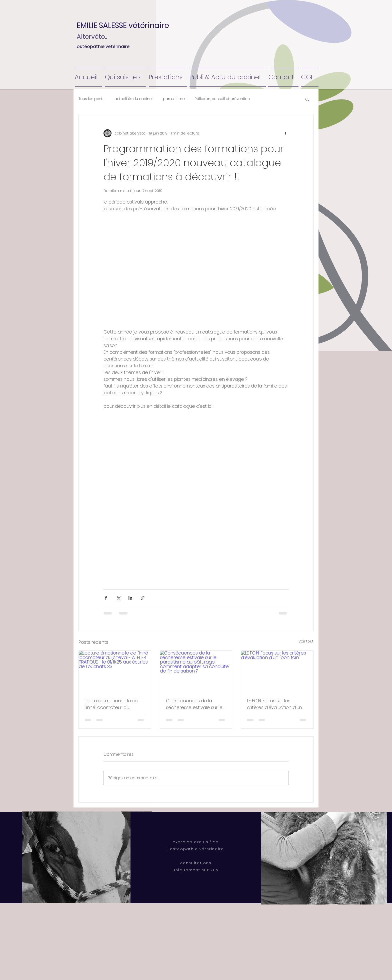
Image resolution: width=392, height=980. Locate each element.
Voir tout (306, 641)
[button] (128, 25)
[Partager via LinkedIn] (130, 598)
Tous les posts (91, 99)
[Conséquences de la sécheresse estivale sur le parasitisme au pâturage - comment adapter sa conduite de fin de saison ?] (196, 671)
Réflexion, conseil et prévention (222, 99)
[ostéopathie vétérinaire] (133, 46)
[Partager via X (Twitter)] (118, 598)
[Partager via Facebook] (106, 598)
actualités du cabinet (134, 99)
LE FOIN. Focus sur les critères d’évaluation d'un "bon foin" (274, 704)
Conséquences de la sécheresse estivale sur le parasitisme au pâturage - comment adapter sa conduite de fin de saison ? (196, 704)
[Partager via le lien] (143, 598)
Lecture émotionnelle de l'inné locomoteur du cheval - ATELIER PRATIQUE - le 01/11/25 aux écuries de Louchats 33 (113, 704)
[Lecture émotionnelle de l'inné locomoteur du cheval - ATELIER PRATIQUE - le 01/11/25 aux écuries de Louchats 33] (115, 671)
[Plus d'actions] (285, 133)
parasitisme (174, 99)
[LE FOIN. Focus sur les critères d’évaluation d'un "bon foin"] (277, 671)
